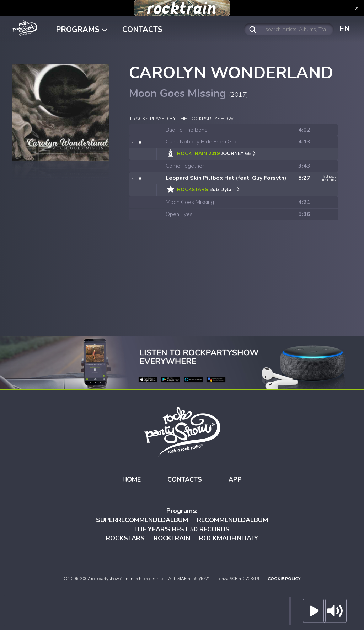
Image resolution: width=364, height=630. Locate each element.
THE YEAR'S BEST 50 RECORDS (182, 529)
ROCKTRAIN (172, 538)
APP (235, 479)
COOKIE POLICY (284, 579)
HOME (132, 479)
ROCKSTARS (125, 538)
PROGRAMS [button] (82, 30)
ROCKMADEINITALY (229, 538)
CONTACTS (142, 30)
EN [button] (345, 29)
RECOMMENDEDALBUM (232, 520)
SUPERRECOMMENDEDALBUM (142, 520)
